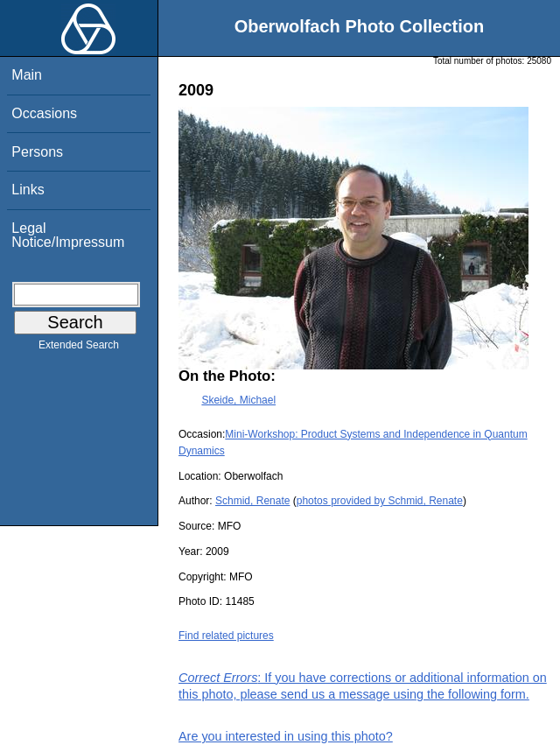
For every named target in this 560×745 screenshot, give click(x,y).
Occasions (44, 113)
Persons (37, 152)
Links (28, 190)
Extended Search (79, 348)
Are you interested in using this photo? (286, 736)
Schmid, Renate (252, 501)
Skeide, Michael (238, 400)
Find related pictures (226, 636)
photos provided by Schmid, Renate (380, 501)
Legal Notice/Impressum (68, 235)
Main (27, 75)
